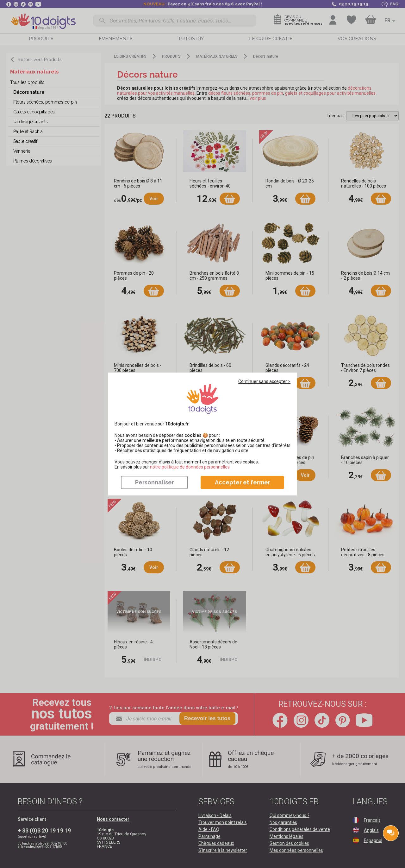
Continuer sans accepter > (264, 381)
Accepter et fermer (243, 482)
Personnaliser (155, 482)
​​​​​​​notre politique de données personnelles (190, 467)
